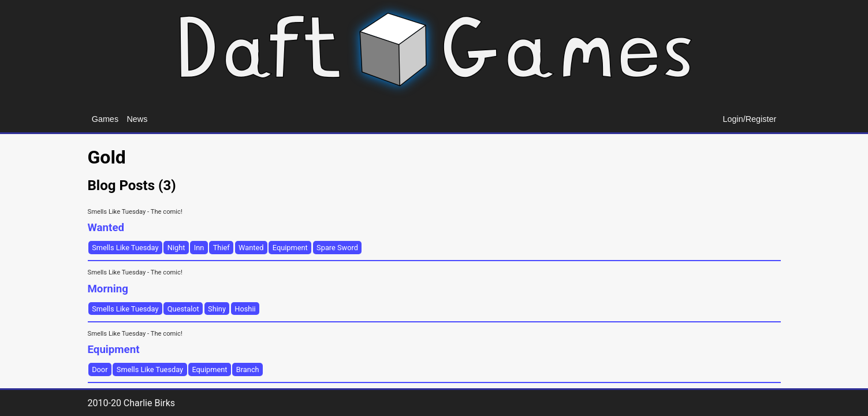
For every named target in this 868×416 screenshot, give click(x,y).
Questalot (183, 309)
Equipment (290, 248)
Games (105, 119)
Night (176, 248)
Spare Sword (337, 248)
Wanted (251, 248)
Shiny (217, 309)
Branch (248, 369)
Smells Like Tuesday (125, 248)
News (137, 119)
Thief (221, 248)
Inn (199, 248)
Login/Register (750, 119)
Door (100, 369)
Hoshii (245, 309)
